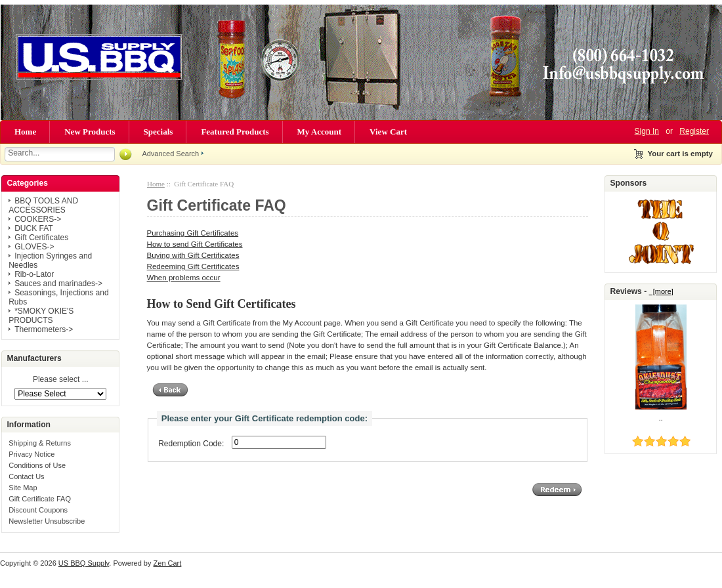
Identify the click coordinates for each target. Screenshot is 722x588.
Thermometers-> (44, 329)
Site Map (23, 488)
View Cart (388, 132)
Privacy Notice (32, 454)
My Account (320, 132)
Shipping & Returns (40, 443)
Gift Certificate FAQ (40, 499)
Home (25, 132)
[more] (661, 291)
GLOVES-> (34, 247)
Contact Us (26, 476)
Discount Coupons (38, 510)
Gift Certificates (41, 238)
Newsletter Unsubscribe (47, 521)
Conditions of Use (37, 465)
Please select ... (61, 380)
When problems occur (184, 278)
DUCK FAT (33, 228)
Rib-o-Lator (34, 274)
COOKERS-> (38, 219)
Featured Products (235, 132)
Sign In (647, 131)
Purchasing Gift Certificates (193, 233)
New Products (90, 132)
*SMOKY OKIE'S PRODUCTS (41, 316)
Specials (159, 132)
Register (694, 131)
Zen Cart (168, 563)
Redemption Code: (191, 444)
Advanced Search (170, 154)
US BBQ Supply (84, 563)
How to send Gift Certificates (195, 244)
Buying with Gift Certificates (193, 255)
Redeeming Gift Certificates (193, 266)
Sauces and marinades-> (58, 283)
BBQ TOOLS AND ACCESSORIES (43, 205)
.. (661, 418)
